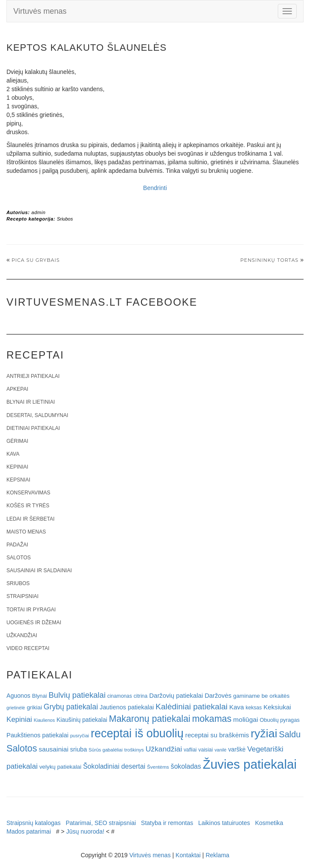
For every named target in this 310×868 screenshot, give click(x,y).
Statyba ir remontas (167, 823)
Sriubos (65, 219)
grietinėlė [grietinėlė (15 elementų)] (16, 708)
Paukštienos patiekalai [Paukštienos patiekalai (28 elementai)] (37, 735)
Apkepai (17, 389)
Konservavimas (28, 493)
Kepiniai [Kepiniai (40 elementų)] (19, 719)
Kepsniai (18, 480)
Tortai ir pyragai (31, 610)
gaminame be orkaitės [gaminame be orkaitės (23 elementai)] (261, 696)
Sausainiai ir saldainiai (39, 570)
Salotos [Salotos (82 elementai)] (22, 748)
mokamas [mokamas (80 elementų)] (212, 719)
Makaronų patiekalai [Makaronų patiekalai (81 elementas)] (149, 719)
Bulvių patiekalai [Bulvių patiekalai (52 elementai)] (77, 695)
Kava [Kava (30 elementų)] (236, 707)
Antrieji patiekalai (33, 376)
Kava (13, 454)
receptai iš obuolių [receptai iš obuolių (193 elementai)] (137, 733)
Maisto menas (26, 532)
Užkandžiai (22, 635)
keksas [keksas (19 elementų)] (254, 708)
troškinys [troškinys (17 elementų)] (134, 750)
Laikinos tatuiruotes (224, 823)
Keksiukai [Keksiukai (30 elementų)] (277, 707)
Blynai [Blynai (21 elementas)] (39, 696)
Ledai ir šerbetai (31, 519)
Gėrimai (17, 441)
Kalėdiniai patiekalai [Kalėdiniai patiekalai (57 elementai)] (192, 707)
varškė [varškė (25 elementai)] (237, 750)
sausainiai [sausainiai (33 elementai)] (54, 749)
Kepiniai (17, 467)
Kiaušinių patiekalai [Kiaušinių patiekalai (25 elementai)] (82, 720)
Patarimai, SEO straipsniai (101, 823)
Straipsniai (23, 596)
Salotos (18, 558)
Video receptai (28, 648)
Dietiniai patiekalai (33, 428)
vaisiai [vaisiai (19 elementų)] (206, 750)
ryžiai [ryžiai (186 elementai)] (264, 733)
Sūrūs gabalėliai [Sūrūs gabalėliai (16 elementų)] (106, 750)
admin (38, 212)
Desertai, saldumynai (37, 415)
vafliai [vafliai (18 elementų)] (190, 750)
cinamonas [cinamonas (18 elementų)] (120, 696)
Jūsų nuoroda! (85, 831)
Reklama (217, 855)
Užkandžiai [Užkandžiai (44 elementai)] (164, 749)
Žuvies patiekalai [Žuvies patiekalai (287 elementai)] (250, 764)
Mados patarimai (29, 831)
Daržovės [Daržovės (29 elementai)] (218, 696)
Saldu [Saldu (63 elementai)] (290, 734)
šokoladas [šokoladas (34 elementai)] (186, 766)
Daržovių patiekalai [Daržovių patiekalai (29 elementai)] (176, 696)
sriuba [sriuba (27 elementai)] (78, 749)
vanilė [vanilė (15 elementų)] (221, 750)
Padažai (17, 545)
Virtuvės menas (40, 11)
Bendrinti (155, 188)
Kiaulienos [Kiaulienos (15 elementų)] (44, 720)
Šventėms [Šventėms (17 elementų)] (158, 767)
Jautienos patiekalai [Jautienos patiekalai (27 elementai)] (127, 707)
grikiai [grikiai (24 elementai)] (34, 707)
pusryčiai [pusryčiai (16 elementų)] (80, 736)
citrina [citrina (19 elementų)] (141, 696)
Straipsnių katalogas (34, 823)
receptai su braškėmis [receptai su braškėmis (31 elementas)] (217, 735)
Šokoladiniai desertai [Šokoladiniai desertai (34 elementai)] (114, 766)
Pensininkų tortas (270, 260)
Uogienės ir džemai (34, 623)
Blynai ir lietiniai (31, 402)
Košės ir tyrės (28, 506)
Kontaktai (188, 855)
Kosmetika (269, 823)
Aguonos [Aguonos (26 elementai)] (18, 696)
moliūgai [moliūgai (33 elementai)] (246, 719)
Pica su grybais (36, 260)
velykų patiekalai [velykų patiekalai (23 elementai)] (60, 767)
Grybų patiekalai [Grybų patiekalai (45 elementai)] (71, 707)
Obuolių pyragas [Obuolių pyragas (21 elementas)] (280, 720)
